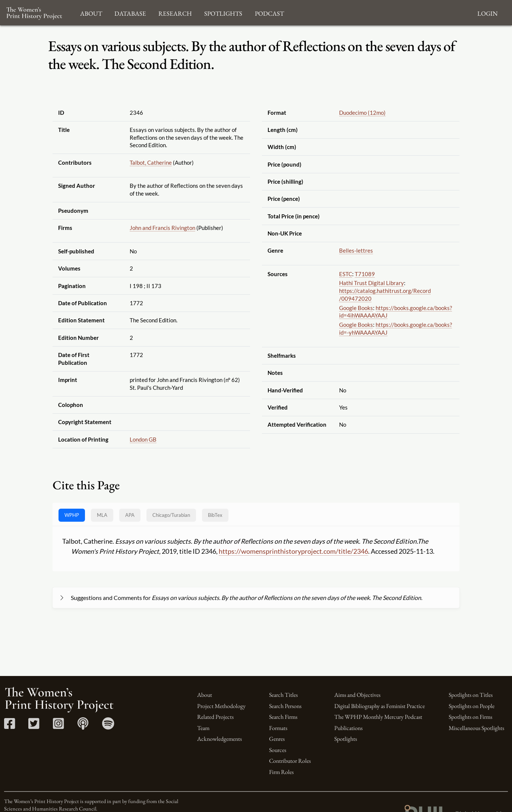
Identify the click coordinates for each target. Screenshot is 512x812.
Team (203, 728)
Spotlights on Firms (470, 717)
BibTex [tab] (215, 515)
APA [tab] (130, 515)
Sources (278, 750)
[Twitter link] (34, 726)
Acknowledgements (219, 739)
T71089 (365, 274)
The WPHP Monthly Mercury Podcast (378, 717)
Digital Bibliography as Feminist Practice (380, 706)
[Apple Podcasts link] (83, 726)
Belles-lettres (356, 250)
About (205, 695)
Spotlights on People (472, 706)
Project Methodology (221, 706)
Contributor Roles (290, 761)
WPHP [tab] (72, 515)
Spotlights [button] (223, 12)
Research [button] (175, 12)
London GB (143, 439)
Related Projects (215, 717)
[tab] (171, 515)
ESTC (346, 274)
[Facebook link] (10, 726)
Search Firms (283, 717)
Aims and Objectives (357, 695)
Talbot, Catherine (151, 162)
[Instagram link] (58, 726)
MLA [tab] (102, 515)
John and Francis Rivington (162, 228)
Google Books (356, 308)
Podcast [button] (269, 12)
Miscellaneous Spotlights (476, 728)
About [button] (91, 12)
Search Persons (285, 706)
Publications (348, 728)
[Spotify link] (108, 726)
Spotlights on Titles (471, 695)
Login (487, 12)
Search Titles (283, 695)
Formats (278, 728)
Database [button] (130, 12)
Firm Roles (281, 772)
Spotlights (346, 739)
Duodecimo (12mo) (362, 113)
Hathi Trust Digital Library (372, 283)
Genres (277, 739)
